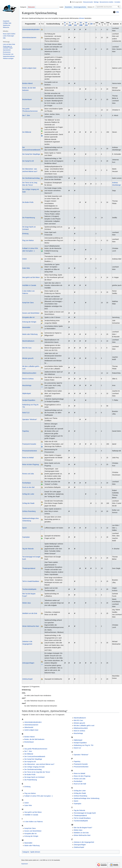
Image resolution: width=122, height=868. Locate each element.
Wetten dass (27, 603)
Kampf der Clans (28, 303)
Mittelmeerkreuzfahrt (29, 373)
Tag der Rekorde (28, 549)
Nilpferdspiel (27, 393)
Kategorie (26, 852)
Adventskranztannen (29, 37)
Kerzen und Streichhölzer (31, 313)
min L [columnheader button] (97, 24)
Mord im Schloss (28, 379)
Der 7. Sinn (26, 115)
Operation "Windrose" (30, 419)
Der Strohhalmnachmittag (31, 178)
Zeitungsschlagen (28, 663)
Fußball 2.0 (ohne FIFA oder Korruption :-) (38, 796)
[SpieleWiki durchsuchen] (108, 7)
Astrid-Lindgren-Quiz (29, 68)
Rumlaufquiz (27, 483)
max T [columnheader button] (108, 24)
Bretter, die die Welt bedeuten (34, 739)
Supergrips (26, 537)
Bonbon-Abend (27, 83)
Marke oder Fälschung (30, 334)
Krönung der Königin (29, 322)
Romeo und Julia (28, 474)
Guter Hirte (26, 268)
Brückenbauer (27, 99)
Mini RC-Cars (27, 348)
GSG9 (24, 259)
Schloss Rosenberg (29, 511)
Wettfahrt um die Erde (30, 613)
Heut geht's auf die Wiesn (31, 277)
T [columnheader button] (41, 24)
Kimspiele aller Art (28, 317)
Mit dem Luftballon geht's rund (84, 726)
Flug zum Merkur (28, 240)
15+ (92, 24)
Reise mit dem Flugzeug (31, 464)
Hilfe (116, 12)
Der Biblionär (27, 132)
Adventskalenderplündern (31, 29)
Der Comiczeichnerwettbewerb (35, 756)
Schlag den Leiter (28, 494)
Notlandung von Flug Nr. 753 (84, 745)
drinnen (82, 18)
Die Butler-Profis (28, 202)
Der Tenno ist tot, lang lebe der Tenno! (37, 772)
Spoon (25, 528)
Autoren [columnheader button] (116, 24)
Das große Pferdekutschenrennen (36, 749)
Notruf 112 (26, 413)
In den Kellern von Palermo (33, 822)
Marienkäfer (26, 327)
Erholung (25, 234)
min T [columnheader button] (102, 24)
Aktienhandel (27, 49)
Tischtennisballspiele (29, 589)
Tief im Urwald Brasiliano (31, 581)
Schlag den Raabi (28, 503)
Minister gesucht (28, 358)
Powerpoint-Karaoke (29, 444)
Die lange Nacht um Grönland (34, 777)
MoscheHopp (27, 385)
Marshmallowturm (28, 341)
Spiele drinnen (35, 852)
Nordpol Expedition (29, 400)
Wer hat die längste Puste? (83, 828)
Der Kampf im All (28, 161)
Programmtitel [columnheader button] (30, 24)
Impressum (25, 864)
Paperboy (26, 431)
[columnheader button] (66, 24)
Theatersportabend (29, 568)
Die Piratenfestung (29, 218)
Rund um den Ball (28, 487)
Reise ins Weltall (28, 458)
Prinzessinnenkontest (30, 451)
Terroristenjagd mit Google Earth (85, 813)
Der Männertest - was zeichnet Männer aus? (39, 764)
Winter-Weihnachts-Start (31, 626)
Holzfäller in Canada (29, 285)
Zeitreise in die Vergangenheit (84, 842)
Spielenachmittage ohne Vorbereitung (87, 798)
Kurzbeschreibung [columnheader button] (53, 24)
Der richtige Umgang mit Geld (34, 767)
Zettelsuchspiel (27, 679)
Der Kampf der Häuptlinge (31, 154)
